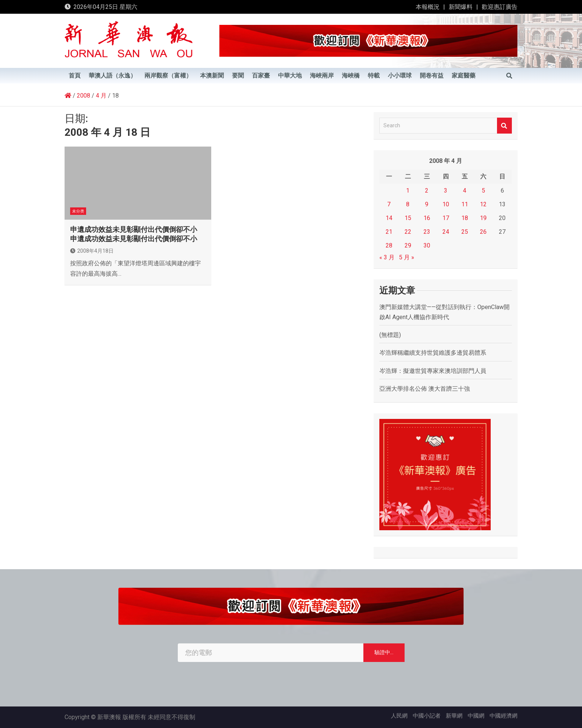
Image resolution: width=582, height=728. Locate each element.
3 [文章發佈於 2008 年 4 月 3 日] (446, 191)
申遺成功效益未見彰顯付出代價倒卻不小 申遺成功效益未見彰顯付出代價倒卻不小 (134, 234)
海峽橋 (351, 76)
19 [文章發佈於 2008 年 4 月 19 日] (483, 218)
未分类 (78, 211)
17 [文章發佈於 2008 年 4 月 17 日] (446, 218)
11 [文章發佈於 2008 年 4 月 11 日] (465, 204)
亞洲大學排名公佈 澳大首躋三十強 (425, 389)
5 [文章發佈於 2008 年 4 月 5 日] (483, 191)
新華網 (454, 716)
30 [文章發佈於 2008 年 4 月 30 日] (427, 245)
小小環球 (400, 76)
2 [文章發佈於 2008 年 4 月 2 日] (427, 191)
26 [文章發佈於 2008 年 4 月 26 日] (483, 232)
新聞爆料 (461, 7)
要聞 (238, 76)
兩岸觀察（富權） (168, 76)
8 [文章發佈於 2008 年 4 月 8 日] (408, 204)
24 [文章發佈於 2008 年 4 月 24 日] (446, 232)
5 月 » (407, 257)
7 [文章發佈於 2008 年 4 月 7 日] (389, 204)
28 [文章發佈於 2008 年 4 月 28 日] (389, 245)
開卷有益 (432, 76)
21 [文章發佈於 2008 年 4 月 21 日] (389, 232)
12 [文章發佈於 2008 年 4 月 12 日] (483, 204)
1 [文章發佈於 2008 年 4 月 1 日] (408, 191)
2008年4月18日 (92, 251)
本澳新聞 (212, 76)
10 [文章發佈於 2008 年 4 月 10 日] (446, 204)
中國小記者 (427, 716)
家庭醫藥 (464, 76)
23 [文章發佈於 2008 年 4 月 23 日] (427, 232)
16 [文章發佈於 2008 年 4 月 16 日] (427, 218)
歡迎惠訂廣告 (500, 7)
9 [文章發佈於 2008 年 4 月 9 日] (427, 204)
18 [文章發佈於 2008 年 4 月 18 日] (465, 218)
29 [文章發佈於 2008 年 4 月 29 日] (408, 245)
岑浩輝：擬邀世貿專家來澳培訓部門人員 (433, 371)
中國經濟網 (503, 716)
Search (504, 126)
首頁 (75, 76)
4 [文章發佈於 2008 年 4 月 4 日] (465, 191)
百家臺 (261, 76)
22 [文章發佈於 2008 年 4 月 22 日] (408, 232)
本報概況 (428, 7)
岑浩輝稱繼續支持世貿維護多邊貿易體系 (433, 353)
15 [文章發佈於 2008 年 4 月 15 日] (408, 218)
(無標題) (390, 335)
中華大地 (290, 76)
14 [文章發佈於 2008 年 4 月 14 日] (389, 218)
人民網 (399, 716)
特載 (374, 76)
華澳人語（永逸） (112, 76)
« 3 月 (387, 257)
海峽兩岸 (322, 76)
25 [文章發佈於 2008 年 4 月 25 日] (465, 232)
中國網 (476, 716)
